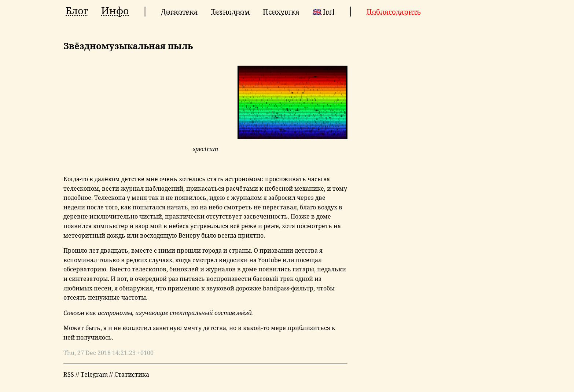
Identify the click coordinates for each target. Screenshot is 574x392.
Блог (77, 11)
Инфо (115, 11)
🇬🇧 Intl (324, 12)
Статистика (132, 374)
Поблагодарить (394, 12)
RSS (69, 374)
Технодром (230, 12)
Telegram (94, 374)
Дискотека (179, 12)
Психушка (281, 12)
